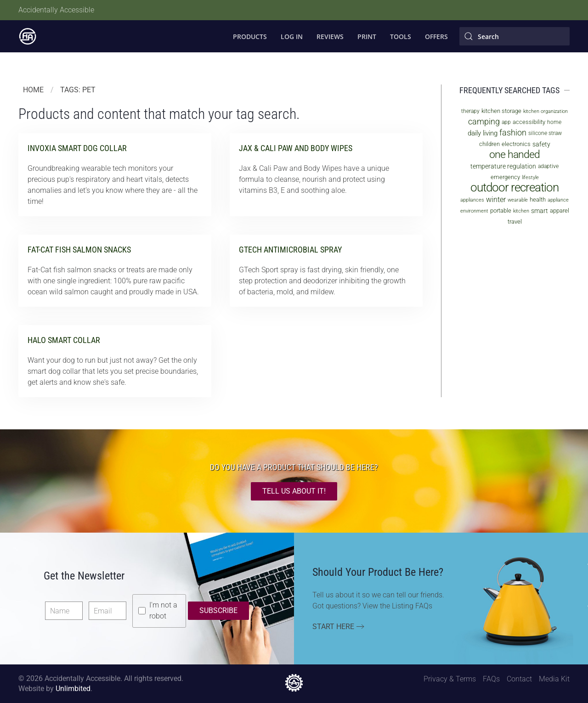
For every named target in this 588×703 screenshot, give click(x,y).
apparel (560, 211)
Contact (519, 679)
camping (484, 121)
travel (515, 222)
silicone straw (545, 133)
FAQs (491, 679)
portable (501, 211)
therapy (470, 111)
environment (474, 211)
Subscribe (218, 610)
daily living (483, 133)
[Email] (107, 611)
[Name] (64, 611)
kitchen (521, 211)
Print (367, 37)
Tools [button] (401, 37)
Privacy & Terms (450, 679)
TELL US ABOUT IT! (294, 491)
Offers (436, 37)
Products (250, 37)
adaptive (548, 166)
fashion (513, 132)
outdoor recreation (514, 187)
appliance (558, 200)
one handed (514, 155)
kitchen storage (501, 111)
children (489, 144)
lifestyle (530, 177)
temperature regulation (503, 166)
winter (496, 200)
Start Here (333, 627)
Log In (292, 37)
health (538, 200)
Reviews (330, 37)
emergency (505, 177)
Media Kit (554, 679)
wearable (518, 200)
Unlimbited (73, 689)
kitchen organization (546, 111)
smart (540, 211)
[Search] (514, 36)
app (506, 122)
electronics (516, 144)
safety (541, 144)
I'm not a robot (163, 610)
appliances (472, 200)
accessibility (529, 122)
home (554, 122)
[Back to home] (28, 36)
